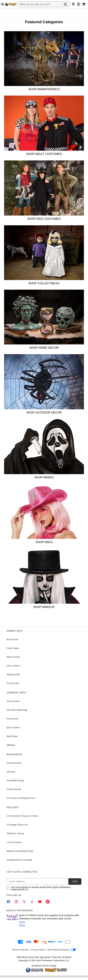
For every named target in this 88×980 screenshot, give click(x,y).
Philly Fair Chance (15, 833)
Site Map (11, 772)
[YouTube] (40, 902)
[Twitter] (24, 902)
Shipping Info (13, 674)
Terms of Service (20, 950)
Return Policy (13, 657)
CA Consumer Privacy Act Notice (22, 816)
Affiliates (11, 745)
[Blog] (56, 902)
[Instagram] (16, 902)
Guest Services (14, 763)
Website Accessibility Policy (20, 851)
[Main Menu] (3, 4)
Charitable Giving (15, 780)
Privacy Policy (38, 950)
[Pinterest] (48, 902)
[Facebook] (8, 902)
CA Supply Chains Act (17, 825)
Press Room (12, 719)
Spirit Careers (13, 727)
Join (75, 881)
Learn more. (22, 923)
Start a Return (13, 666)
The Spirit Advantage (17, 710)
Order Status (13, 648)
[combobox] (39, 4)
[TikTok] (32, 902)
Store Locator (13, 701)
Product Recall (14, 789)
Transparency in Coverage (19, 860)
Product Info (13, 683)
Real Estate (12, 736)
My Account (12, 639)
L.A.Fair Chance (14, 842)
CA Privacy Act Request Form (21, 798)
